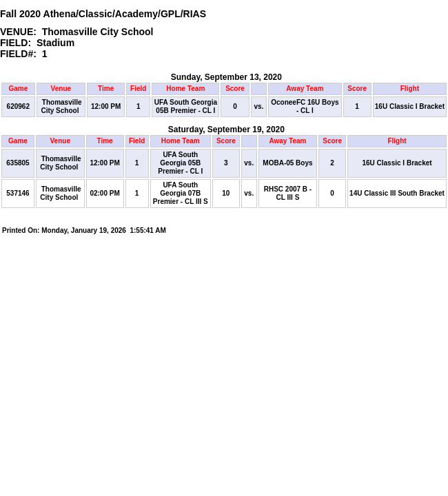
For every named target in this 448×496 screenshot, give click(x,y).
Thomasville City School (61, 106)
